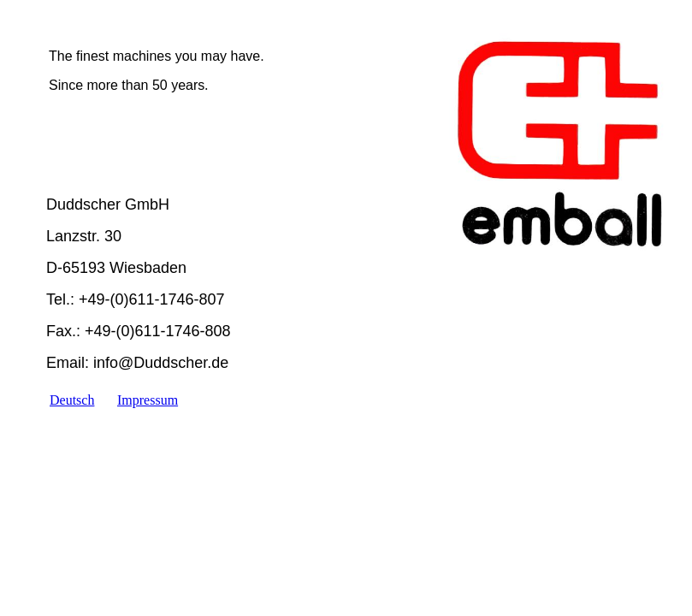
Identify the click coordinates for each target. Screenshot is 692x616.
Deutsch (72, 400)
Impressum (148, 400)
